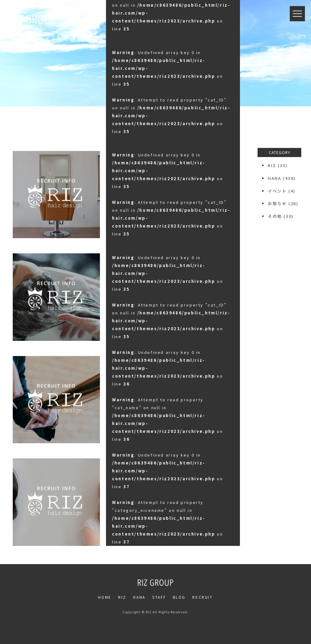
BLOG (179, 597)
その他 (275, 216)
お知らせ (277, 203)
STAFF (159, 597)
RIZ (272, 165)
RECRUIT (202, 597)
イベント (277, 191)
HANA (275, 178)
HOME (105, 597)
